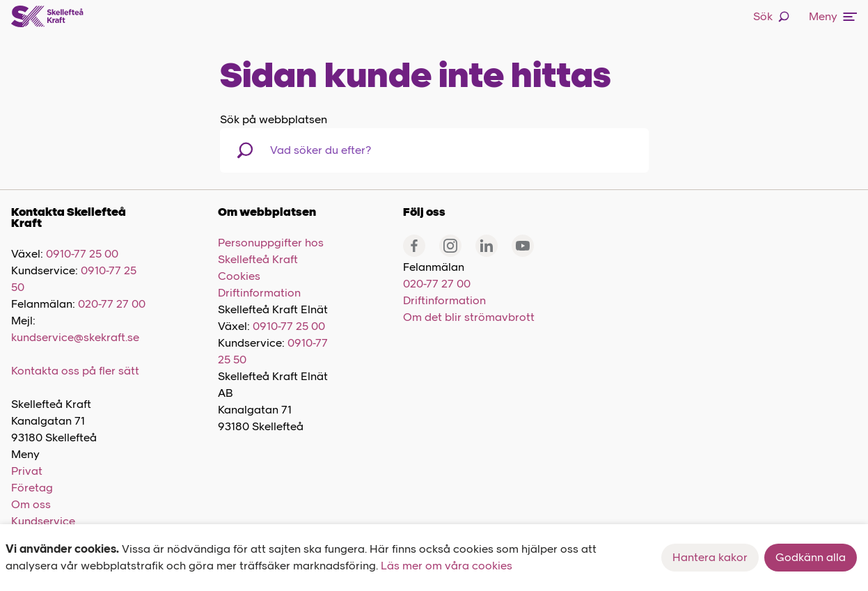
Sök (771, 16)
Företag (32, 488)
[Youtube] (523, 246)
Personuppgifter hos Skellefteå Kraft (271, 251)
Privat (27, 471)
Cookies (239, 276)
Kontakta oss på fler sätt (75, 371)
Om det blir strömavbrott (469, 317)
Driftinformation (259, 293)
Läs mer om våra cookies (447, 566)
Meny (833, 16)
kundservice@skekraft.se (75, 337)
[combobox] (342, 150)
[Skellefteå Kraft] (47, 17)
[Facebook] (414, 246)
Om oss (31, 504)
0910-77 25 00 (82, 254)
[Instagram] (450, 246)
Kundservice (43, 521)
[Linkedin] (487, 246)
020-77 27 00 (112, 304)
